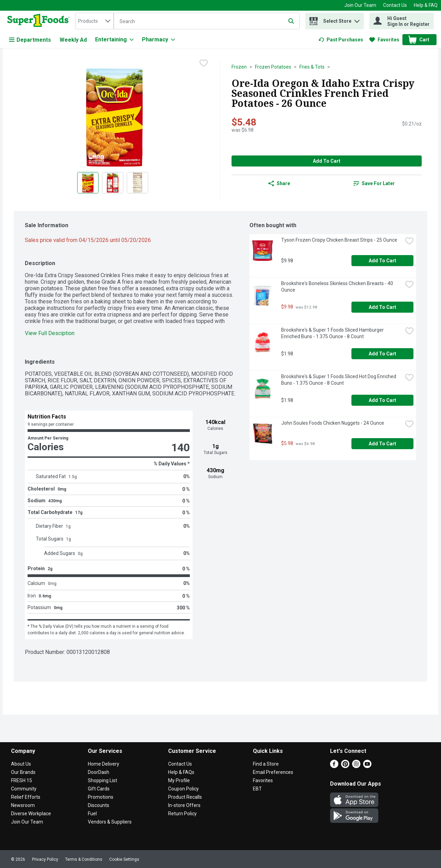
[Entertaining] (114, 40)
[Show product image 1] (88, 183)
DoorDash (99, 772)
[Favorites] (384, 40)
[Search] (207, 21)
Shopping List (102, 780)
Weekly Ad (73, 40)
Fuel (92, 814)
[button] (357, 19)
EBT (257, 789)
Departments (30, 40)
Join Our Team (360, 5)
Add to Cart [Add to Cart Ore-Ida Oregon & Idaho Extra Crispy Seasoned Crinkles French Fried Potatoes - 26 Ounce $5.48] (327, 161)
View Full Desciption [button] (50, 333)
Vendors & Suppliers (110, 822)
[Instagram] (356, 766)
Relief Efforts (26, 797)
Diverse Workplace (31, 814)
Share (279, 183)
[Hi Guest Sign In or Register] (402, 21)
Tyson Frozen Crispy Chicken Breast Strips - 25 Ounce (339, 240)
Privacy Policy (45, 859)
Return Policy (182, 814)
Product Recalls (185, 797)
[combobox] (94, 21)
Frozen (239, 67)
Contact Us (395, 5)
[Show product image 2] (113, 183)
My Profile (179, 780)
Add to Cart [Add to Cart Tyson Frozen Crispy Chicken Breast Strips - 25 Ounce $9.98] (382, 261)
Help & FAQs (181, 772)
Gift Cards (99, 789)
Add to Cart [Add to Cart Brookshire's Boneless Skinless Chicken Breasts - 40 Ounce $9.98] (382, 307)
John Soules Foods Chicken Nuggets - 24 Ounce (333, 423)
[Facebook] (334, 766)
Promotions (101, 797)
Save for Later (374, 183)
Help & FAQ (426, 5)
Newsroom (23, 805)
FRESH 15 (22, 780)
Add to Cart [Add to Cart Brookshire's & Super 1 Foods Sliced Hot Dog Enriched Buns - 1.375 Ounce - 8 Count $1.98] (382, 400)
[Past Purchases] (341, 40)
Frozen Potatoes (273, 67)
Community (24, 789)
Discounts (99, 805)
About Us (21, 764)
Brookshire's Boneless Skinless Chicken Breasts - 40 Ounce (338, 287)
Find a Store (266, 764)
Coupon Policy (183, 789)
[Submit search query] (291, 21)
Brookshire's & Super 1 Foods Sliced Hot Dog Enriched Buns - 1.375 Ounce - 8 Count (339, 380)
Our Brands (23, 772)
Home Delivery (104, 764)
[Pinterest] (345, 766)
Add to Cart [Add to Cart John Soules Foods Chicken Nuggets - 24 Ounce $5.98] (382, 444)
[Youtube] (367, 766)
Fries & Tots (312, 67)
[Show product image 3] (137, 183)
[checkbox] (204, 64)
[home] (40, 21)
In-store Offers (184, 805)
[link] (341, 40)
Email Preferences (273, 772)
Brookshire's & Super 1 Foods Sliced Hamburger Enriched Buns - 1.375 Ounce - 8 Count (333, 333)
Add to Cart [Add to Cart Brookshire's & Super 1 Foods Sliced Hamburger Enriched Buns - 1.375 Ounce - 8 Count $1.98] (382, 354)
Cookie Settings (124, 859)
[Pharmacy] (158, 40)
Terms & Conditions (84, 859)
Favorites (263, 780)
